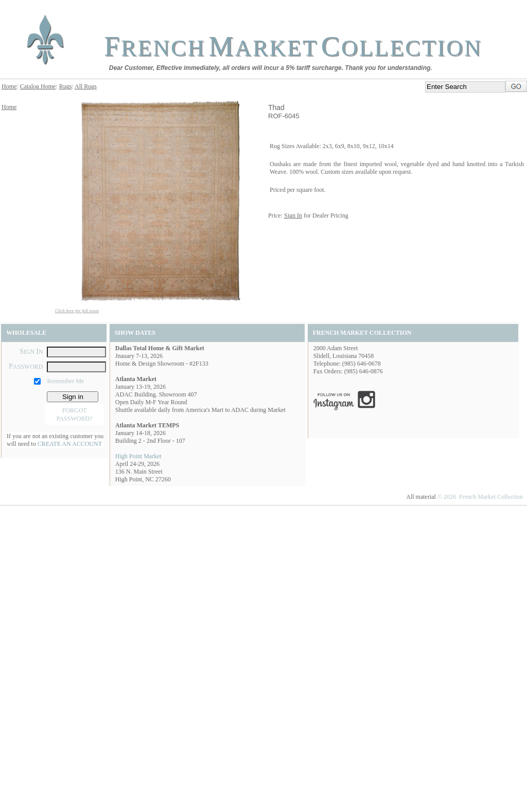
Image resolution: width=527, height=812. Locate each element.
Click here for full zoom (77, 311)
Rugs (66, 86)
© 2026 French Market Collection (480, 497)
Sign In (293, 215)
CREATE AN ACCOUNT (70, 444)
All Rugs (86, 86)
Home (9, 86)
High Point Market (138, 456)
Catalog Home (38, 86)
